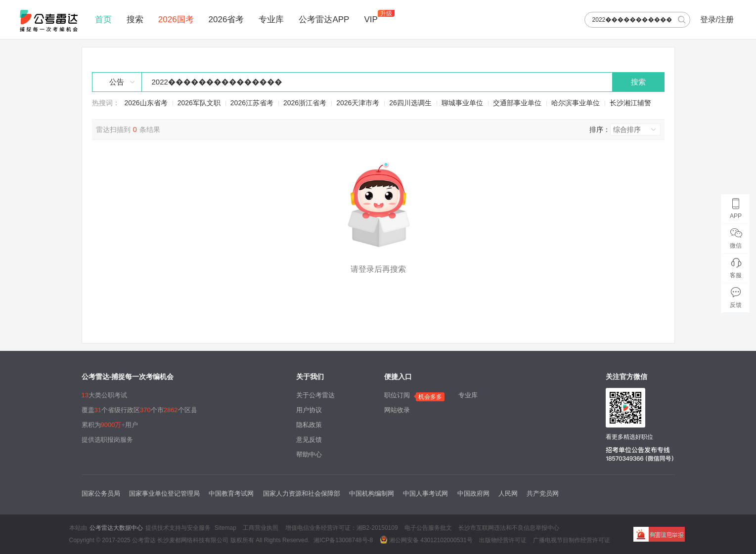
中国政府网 (473, 493)
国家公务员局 (101, 493)
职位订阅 (397, 395)
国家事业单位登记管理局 (164, 493)
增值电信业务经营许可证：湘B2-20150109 (342, 528)
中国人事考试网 (425, 493)
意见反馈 (309, 440)
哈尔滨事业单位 (576, 103)
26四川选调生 (410, 103)
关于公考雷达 (315, 395)
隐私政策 (309, 425)
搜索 (135, 20)
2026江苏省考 (252, 103)
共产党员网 (543, 493)
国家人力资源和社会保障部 (302, 493)
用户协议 (309, 410)
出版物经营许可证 (503, 540)
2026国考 (176, 20)
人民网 (508, 493)
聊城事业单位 (462, 103)
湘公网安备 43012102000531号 (426, 540)
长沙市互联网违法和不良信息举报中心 (509, 528)
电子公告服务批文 (428, 528)
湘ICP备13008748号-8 (343, 540)
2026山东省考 (146, 103)
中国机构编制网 (372, 493)
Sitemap (225, 528)
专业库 (271, 20)
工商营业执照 (261, 528)
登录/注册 (717, 20)
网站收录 (397, 410)
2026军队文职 (199, 103)
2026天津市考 (358, 103)
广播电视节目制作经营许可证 (572, 540)
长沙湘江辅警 (630, 103)
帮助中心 (309, 454)
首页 (103, 20)
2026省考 (226, 20)
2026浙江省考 (305, 103)
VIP (371, 20)
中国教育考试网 (231, 493)
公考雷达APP (324, 20)
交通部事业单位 (517, 103)
